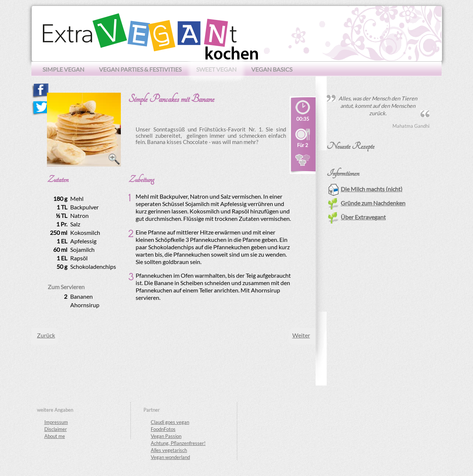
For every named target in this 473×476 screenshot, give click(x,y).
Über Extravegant (357, 217)
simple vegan (63, 69)
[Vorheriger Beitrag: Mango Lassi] (46, 335)
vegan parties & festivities (140, 69)
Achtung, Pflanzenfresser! (178, 443)
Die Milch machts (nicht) (365, 189)
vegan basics (272, 69)
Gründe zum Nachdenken (367, 203)
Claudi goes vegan (170, 422)
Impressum (56, 422)
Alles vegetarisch (169, 450)
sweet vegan (216, 69)
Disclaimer (56, 429)
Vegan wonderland (170, 457)
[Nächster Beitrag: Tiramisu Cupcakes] (301, 335)
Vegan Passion (166, 436)
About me (55, 436)
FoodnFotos (163, 429)
